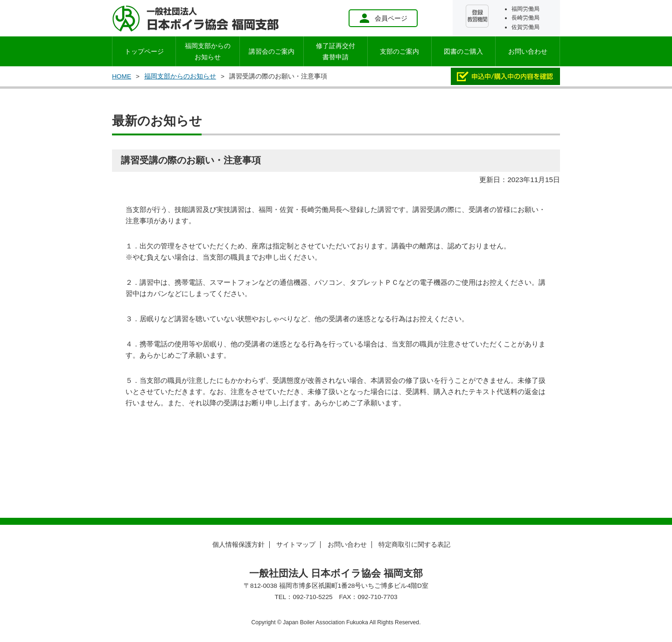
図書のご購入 (463, 51)
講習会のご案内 (272, 51)
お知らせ (208, 51)
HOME (122, 76)
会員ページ (383, 18)
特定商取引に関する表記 (414, 545)
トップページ (144, 51)
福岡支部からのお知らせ (180, 76)
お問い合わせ (528, 51)
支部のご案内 (399, 51)
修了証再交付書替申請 (336, 51)
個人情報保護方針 (238, 545)
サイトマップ (296, 545)
